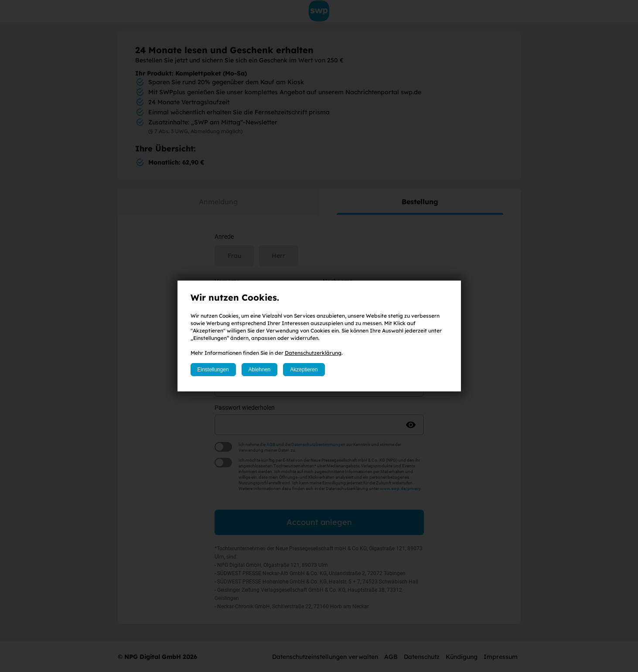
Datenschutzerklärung (313, 353)
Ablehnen (260, 370)
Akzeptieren (304, 370)
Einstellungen (213, 370)
